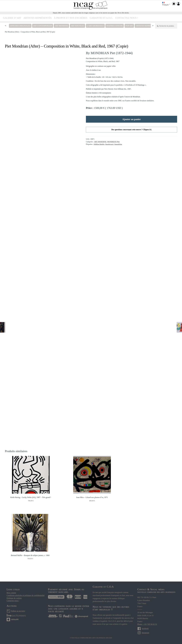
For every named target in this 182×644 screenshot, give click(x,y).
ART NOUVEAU (78, 26)
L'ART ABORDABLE (95, 26)
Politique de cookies (14, 593)
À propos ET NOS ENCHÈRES (71, 18)
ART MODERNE (61, 26)
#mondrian (118, 144)
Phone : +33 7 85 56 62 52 (147, 619)
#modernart (109, 144)
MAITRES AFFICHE (115, 26)
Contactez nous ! (127, 18)
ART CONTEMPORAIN (43, 26)
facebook (145, 623)
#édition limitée (99, 144)
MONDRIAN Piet (113, 142)
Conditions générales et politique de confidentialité (26, 590)
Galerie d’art (12, 18)
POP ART (129, 26)
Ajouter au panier (132, 119)
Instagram (145, 628)
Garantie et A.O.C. (101, 18)
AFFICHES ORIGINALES (20, 26)
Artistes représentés (37, 18)
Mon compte (11, 588)
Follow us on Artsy (18, 606)
